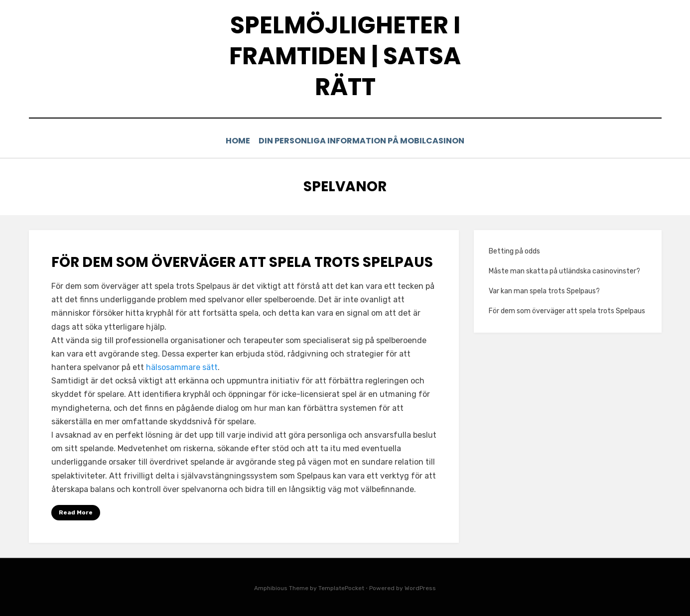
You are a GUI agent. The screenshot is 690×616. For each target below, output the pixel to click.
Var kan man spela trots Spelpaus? (544, 291)
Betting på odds (514, 251)
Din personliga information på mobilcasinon (365, 141)
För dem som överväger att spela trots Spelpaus (242, 262)
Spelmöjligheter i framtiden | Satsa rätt (345, 56)
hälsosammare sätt (182, 367)
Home (238, 141)
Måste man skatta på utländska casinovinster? (564, 271)
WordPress (420, 588)
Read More (76, 512)
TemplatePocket (341, 588)
